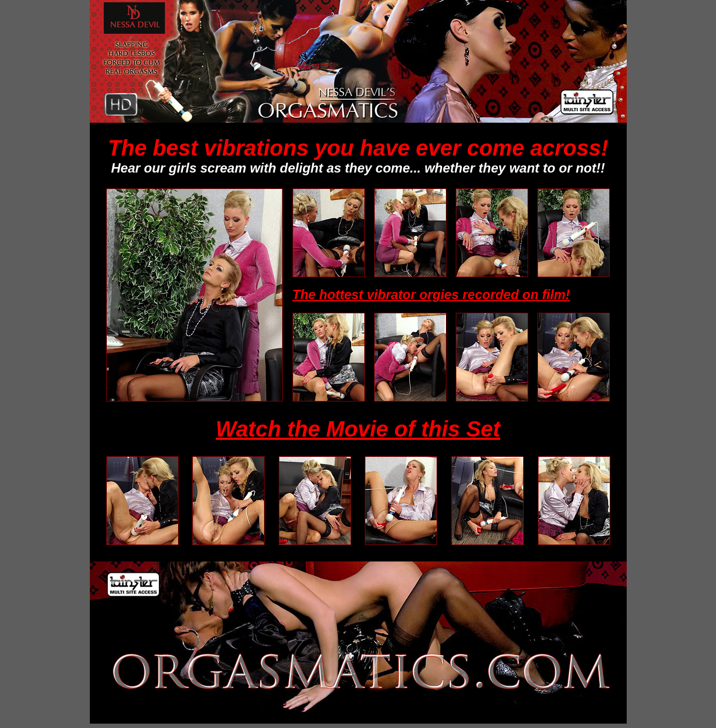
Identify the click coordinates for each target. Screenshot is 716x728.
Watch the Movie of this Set (358, 429)
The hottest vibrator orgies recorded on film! (431, 294)
